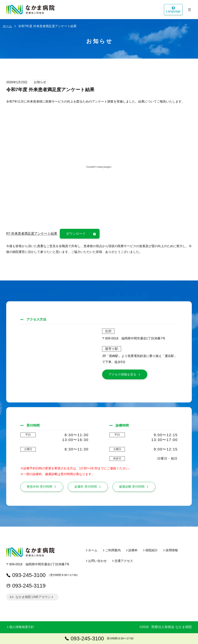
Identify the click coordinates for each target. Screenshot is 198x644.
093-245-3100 (26, 575)
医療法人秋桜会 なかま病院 (172, 627)
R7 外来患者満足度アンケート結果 (32, 234)
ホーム (7, 26)
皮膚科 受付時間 (88, 487)
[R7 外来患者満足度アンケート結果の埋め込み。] (99, 167)
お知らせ (40, 82)
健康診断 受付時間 (134, 487)
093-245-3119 (26, 586)
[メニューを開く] (189, 10)
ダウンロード (81, 234)
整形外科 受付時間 (42, 487)
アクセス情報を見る (125, 374)
